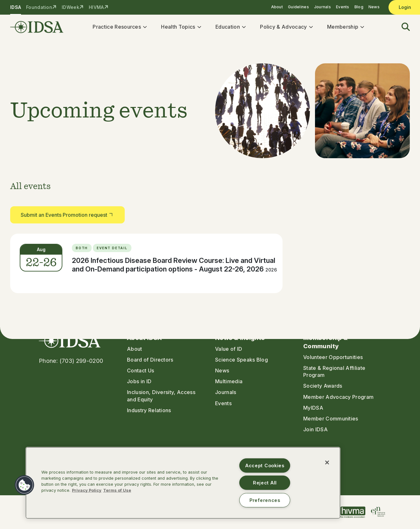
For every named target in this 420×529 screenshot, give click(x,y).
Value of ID (229, 349)
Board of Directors (150, 360)
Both (82, 248)
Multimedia (229, 382)
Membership (343, 27)
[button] (402, 27)
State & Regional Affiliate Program (334, 372)
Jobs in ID (139, 382)
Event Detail (112, 248)
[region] (183, 483)
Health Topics (178, 27)
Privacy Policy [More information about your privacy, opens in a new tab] (87, 490)
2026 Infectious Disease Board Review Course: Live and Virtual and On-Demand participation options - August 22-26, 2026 (174, 265)
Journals (322, 7)
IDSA (16, 7)
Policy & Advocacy (284, 27)
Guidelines (298, 7)
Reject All (265, 483)
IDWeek (70, 7)
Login (405, 7)
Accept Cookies (265, 466)
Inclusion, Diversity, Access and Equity (161, 396)
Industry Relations (149, 410)
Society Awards (323, 386)
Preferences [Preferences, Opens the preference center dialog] (265, 500)
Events (343, 7)
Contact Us (140, 371)
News (374, 7)
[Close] (327, 462)
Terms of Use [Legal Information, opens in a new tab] (117, 490)
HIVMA (96, 7)
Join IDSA (315, 429)
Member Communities (331, 419)
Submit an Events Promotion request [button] (68, 215)
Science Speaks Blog (241, 360)
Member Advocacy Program (338, 397)
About (277, 7)
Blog (359, 7)
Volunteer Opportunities (333, 357)
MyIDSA (313, 408)
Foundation (39, 7)
